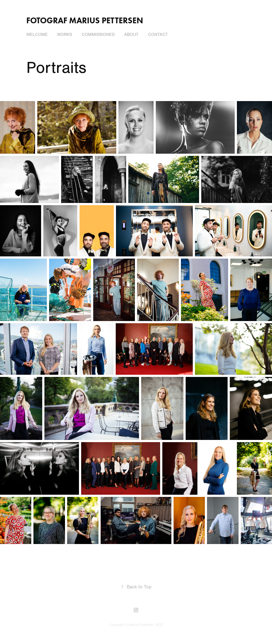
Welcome (37, 35)
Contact (158, 35)
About (131, 35)
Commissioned (98, 35)
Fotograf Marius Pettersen (85, 20)
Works (65, 35)
